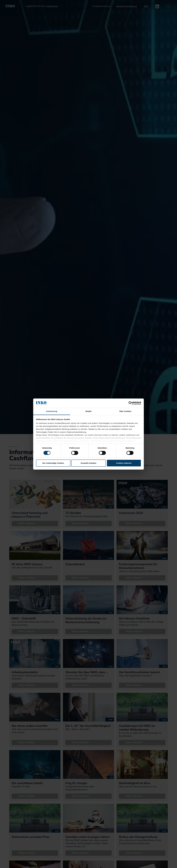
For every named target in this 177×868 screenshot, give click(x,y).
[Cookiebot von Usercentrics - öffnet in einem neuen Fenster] (130, 403)
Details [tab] (88, 411)
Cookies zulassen (124, 463)
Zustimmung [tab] (52, 411)
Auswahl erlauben (88, 463)
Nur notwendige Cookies (53, 463)
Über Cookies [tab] (125, 411)
